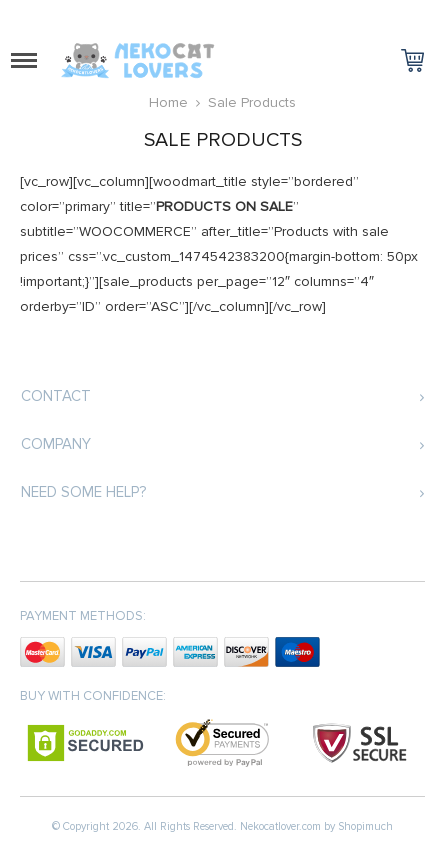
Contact (56, 396)
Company (56, 444)
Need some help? (83, 492)
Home (168, 102)
